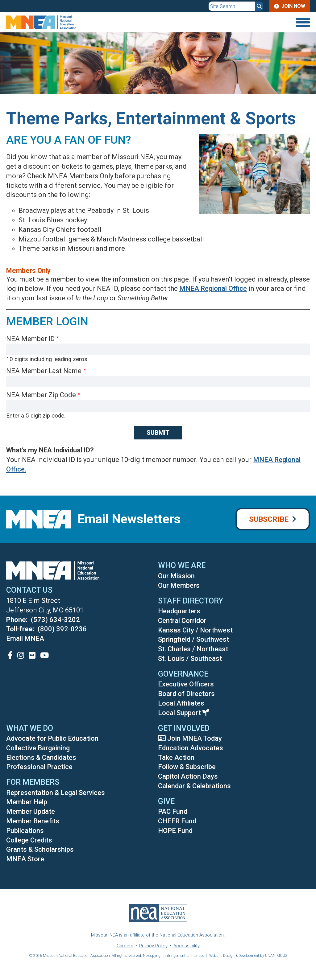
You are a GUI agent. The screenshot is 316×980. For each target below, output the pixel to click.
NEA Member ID (30, 339)
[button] (250, 221)
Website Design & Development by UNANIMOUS (248, 956)
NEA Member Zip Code (41, 395)
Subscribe (269, 519)
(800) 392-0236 (62, 629)
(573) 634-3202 (55, 620)
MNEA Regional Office (213, 288)
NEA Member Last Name (44, 371)
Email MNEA (25, 638)
